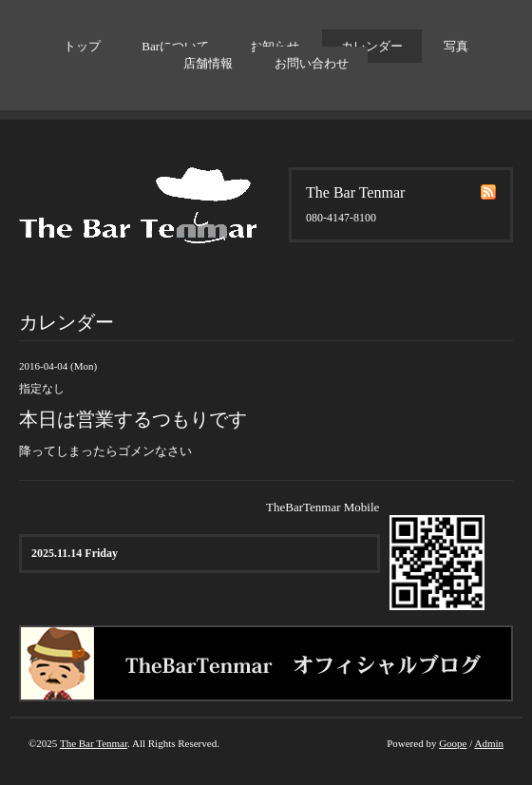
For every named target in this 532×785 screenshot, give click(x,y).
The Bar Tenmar (94, 743)
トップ (82, 46)
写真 (456, 46)
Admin (489, 743)
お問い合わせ (312, 63)
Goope (453, 743)
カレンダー (372, 46)
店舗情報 (208, 63)
